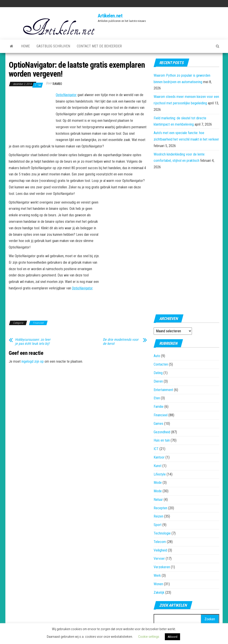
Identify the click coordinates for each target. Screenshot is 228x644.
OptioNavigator (66, 95)
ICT (156, 449)
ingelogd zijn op (33, 361)
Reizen (158, 516)
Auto (157, 356)
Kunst (158, 466)
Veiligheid (160, 550)
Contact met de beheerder (99, 46)
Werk (157, 576)
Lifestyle (160, 474)
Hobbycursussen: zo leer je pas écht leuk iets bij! (33, 342)
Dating (158, 373)
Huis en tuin (162, 440)
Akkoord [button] (172, 637)
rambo (57, 84)
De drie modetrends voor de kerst (121, 342)
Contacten (161, 364)
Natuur (158, 500)
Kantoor (159, 457)
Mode (158, 483)
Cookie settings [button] (149, 637)
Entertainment (163, 390)
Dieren (158, 381)
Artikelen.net (110, 16)
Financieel (38, 323)
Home (25, 46)
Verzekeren (162, 567)
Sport (158, 525)
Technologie (162, 533)
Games (158, 424)
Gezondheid (162, 432)
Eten (157, 398)
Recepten (160, 508)
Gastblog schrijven (53, 46)
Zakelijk (159, 592)
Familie (159, 407)
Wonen (158, 584)
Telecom (160, 542)
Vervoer (159, 559)
